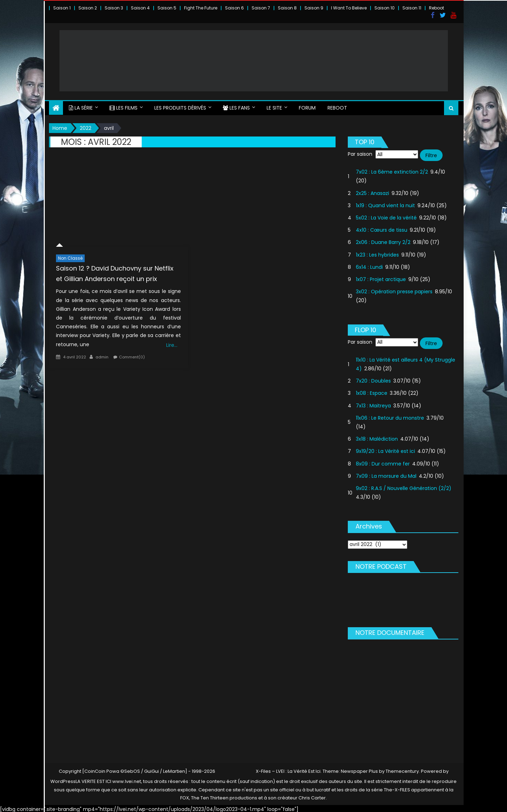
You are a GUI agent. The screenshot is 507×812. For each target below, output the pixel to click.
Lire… (172, 343)
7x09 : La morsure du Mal (386, 474)
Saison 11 (412, 8)
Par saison (360, 152)
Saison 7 (261, 8)
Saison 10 (385, 8)
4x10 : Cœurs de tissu (382, 229)
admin (102, 355)
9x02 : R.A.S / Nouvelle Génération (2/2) (404, 486)
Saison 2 (88, 8)
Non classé (70, 256)
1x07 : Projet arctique (381, 278)
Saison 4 (140, 8)
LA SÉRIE (81, 106)
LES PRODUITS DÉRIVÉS (180, 106)
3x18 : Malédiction (377, 437)
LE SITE (274, 106)
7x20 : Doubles (373, 379)
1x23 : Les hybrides (377, 253)
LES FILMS (124, 106)
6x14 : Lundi (369, 265)
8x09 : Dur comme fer (383, 462)
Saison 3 (114, 8)
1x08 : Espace (372, 392)
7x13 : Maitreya (373, 404)
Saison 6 (234, 8)
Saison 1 (62, 8)
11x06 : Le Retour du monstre (390, 416)
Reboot (436, 8)
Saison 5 (167, 8)
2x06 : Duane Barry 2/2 (383, 241)
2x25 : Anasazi (372, 191)
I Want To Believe (349, 8)
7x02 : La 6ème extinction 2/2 (392, 170)
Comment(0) (132, 355)
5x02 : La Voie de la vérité (386, 216)
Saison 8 (287, 8)
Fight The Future (201, 8)
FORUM (307, 106)
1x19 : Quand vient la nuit (385, 204)
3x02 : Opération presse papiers (394, 290)
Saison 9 (314, 8)
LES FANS (236, 106)
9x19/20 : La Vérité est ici (385, 450)
